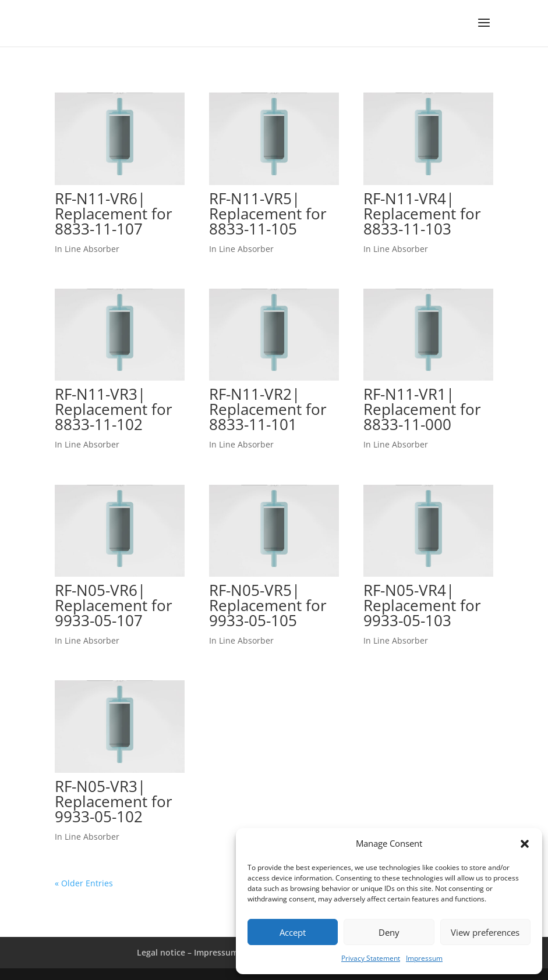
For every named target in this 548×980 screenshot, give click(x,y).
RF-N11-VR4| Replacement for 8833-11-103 (422, 214)
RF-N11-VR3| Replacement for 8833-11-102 (114, 409)
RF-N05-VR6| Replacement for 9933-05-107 (114, 605)
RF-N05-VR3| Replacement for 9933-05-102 (114, 801)
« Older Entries (84, 883)
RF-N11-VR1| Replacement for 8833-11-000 (422, 409)
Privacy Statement (371, 958)
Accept (293, 932)
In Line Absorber (87, 249)
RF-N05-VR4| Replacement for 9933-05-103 (422, 605)
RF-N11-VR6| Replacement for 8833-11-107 (114, 214)
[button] (525, 844)
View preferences (485, 932)
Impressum (424, 958)
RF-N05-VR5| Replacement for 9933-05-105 (268, 605)
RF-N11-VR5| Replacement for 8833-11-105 (268, 214)
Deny (389, 932)
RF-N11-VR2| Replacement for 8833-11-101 (268, 409)
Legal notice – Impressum (188, 952)
